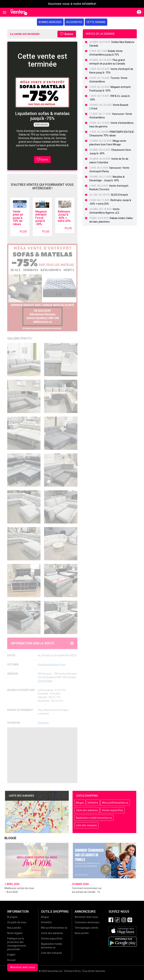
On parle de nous (17, 922)
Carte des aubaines (87, 810)
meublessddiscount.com (52, 665)
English (11, 955)
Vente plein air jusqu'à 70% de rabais (18, 218)
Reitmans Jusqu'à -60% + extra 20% (64, 216)
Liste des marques (86, 825)
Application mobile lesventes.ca (94, 818)
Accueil (11, 960)
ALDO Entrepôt (120, 195)
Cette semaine (96, 22)
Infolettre (93, 803)
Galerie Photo (19, 338)
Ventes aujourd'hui (112, 810)
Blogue (80, 803)
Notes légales (15, 933)
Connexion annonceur (87, 922)
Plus (23, 231)
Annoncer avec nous (22, 967)
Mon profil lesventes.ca (115, 803)
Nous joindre (14, 928)
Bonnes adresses (50, 22)
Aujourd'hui (74, 22)
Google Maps (45, 681)
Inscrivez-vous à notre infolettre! (72, 4)
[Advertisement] (42, 755)
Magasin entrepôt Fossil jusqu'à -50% (41, 218)
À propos (12, 917)
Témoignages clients (86, 928)
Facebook (43, 723)
